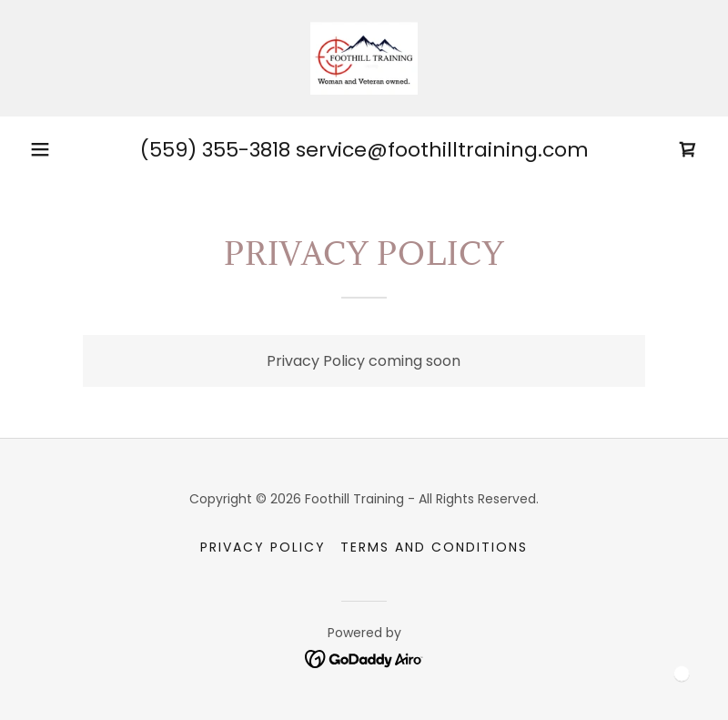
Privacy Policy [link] (263, 547)
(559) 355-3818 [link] (215, 150)
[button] (40, 149)
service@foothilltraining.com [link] (442, 150)
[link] (364, 58)
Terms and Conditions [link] (434, 547)
